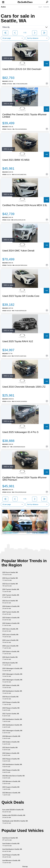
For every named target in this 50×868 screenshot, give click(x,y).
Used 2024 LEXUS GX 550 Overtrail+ (22, 69)
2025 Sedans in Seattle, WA (11, 624)
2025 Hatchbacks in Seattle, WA (12, 726)
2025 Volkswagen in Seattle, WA (12, 675)
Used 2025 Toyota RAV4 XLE (18, 341)
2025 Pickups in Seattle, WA (11, 760)
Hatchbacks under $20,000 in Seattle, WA (15, 822)
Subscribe (46, 7)
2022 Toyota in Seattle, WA (11, 715)
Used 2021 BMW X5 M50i (16, 160)
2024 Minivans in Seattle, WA (11, 737)
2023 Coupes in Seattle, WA (11, 788)
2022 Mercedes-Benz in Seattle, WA (13, 777)
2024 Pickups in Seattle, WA (11, 709)
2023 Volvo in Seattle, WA (10, 630)
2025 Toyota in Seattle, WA (11, 596)
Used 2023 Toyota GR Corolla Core (21, 296)
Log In (40, 7)
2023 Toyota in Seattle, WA (11, 613)
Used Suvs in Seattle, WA (10, 839)
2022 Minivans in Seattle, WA (11, 794)
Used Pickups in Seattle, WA (11, 856)
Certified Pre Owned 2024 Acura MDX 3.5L (25, 205)
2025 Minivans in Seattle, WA (11, 782)
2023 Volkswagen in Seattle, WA (12, 681)
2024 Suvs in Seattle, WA (10, 579)
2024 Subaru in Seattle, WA (11, 653)
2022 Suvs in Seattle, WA (10, 602)
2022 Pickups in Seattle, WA (11, 771)
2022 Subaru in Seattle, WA (11, 754)
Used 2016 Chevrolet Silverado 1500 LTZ (24, 387)
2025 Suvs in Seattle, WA (10, 573)
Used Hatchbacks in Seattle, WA (12, 850)
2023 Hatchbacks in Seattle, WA (12, 766)
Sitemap (25, 867)
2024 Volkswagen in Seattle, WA (12, 670)
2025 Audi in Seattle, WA (10, 658)
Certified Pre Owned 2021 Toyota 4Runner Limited (25, 116)
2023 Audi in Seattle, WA (10, 664)
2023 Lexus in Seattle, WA (10, 636)
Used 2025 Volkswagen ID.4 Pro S (20, 432)
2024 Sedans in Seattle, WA (11, 607)
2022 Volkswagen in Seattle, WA (12, 732)
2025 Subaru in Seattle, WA (11, 686)
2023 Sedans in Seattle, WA (11, 619)
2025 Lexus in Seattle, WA (10, 641)
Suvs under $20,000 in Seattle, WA (13, 811)
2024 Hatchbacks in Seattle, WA (12, 692)
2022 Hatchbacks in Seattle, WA (12, 720)
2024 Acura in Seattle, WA (10, 698)
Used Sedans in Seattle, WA (11, 845)
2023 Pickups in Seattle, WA (11, 703)
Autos (3, 7)
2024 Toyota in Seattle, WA (11, 590)
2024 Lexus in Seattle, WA (10, 647)
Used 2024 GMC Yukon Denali (18, 251)
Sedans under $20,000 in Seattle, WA (14, 816)
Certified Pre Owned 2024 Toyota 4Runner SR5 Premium (25, 479)
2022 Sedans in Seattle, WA (11, 743)
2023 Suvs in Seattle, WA (10, 585)
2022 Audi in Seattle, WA (10, 749)
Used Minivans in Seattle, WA (11, 862)
